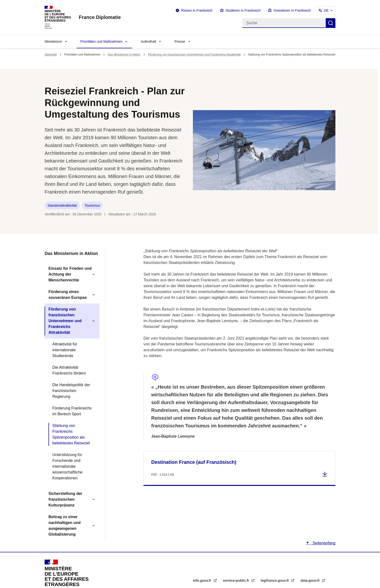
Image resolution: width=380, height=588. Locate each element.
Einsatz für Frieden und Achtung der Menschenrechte (70, 274)
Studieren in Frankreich (243, 10)
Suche (331, 23)
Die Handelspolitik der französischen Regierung (71, 391)
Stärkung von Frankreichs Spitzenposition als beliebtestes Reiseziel (71, 434)
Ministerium (53, 41)
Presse (180, 41)
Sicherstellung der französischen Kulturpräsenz (65, 499)
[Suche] (284, 23)
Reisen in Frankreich (197, 10)
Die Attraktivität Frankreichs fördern (69, 370)
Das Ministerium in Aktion (124, 55)
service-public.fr (237, 580)
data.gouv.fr (311, 580)
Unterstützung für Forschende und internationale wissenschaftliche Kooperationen (67, 466)
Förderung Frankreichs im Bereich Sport (72, 411)
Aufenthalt (148, 41)
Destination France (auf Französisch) (194, 462)
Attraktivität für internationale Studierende (65, 350)
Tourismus (92, 205)
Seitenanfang (323, 543)
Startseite (51, 55)
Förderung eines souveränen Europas (68, 295)
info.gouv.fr (203, 580)
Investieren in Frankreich (292, 10)
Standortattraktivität (62, 205)
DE (326, 10)
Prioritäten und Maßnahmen (102, 41)
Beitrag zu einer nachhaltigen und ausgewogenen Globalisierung (64, 526)
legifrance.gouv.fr (275, 580)
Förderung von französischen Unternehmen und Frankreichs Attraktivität (194, 55)
